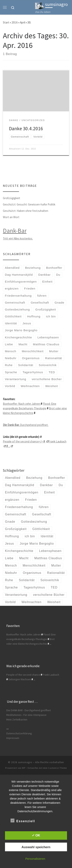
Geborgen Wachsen (20, 679)
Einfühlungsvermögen (21, 282)
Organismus (31, 358)
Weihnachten (30, 386)
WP (24, 768)
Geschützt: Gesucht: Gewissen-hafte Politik (29, 204)
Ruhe (9, 365)
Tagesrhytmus (33, 372)
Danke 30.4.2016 (26, 129)
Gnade (59, 303)
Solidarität (26, 365)
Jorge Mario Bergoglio (21, 330)
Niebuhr (11, 358)
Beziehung (33, 268)
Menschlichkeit (33, 351)
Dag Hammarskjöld (19, 275)
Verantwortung (16, 379)
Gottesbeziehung (17, 309)
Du (58, 275)
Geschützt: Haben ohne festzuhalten (26, 211)
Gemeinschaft (15, 303)
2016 (15, 22)
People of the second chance (23, 675)
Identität (11, 323)
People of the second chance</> (26, 441)
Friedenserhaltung (18, 296)
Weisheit (52, 386)
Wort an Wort (11, 217)
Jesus (27, 323)
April (23, 22)
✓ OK (36, 835)
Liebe (9, 344)
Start (6, 22)
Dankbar (44, 275)
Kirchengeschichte (19, 337)
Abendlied (12, 268)
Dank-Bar (15, 231)
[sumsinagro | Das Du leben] (39, 5)
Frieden (30, 288)
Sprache (11, 372)
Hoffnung (34, 316)
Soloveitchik (48, 365)
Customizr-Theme (58, 768)
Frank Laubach (51, 675)
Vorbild (10, 386)
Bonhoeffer (54, 268)
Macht (23, 344)
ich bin (51, 316)
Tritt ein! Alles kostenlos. (18, 238)
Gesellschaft (40, 303)
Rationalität (54, 358)
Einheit (47, 282)
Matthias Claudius (46, 344)
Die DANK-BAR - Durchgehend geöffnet (29, 710)
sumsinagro (25, 762)
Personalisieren (35, 859)
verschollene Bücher (47, 379)
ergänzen (12, 288)
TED (52, 372)
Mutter (54, 351)
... (9, 446)
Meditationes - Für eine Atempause (26, 715)
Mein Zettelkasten (17, 719)
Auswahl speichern (36, 847)
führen (42, 296)
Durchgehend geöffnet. (26, 425)
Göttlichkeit (13, 316)
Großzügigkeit (12, 198)
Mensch (11, 351)
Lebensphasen (48, 337)
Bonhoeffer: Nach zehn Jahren (22, 404)
